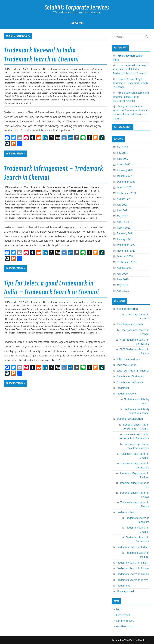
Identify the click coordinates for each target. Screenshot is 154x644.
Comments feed (125, 621)
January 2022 (124, 176)
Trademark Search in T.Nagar (25, 100)
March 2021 (124, 228)
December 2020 (126, 245)
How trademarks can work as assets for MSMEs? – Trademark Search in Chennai (130, 69)
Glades (143, 640)
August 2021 (124, 199)
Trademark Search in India (39, 96)
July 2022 (122, 153)
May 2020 (122, 285)
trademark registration (45, 79)
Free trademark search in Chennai (85, 69)
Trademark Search (22, 93)
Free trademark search (57, 69)
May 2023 (122, 147)
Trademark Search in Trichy (81, 100)
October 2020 (125, 256)
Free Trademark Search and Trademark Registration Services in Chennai (131, 97)
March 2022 (124, 164)
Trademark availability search (71, 76)
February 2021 (125, 233)
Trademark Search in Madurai (67, 96)
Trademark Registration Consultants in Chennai (80, 79)
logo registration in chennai (133, 371)
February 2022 (125, 170)
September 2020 (127, 262)
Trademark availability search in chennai (82, 309)
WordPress (129, 640)
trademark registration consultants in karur (75, 83)
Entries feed (123, 615)
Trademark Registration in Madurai (68, 319)
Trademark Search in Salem (73, 214)
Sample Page (77, 23)
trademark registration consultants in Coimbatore (29, 83)
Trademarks (11, 103)
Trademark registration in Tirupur (64, 208)
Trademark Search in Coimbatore (81, 211)
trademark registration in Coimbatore (57, 86)
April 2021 (123, 222)
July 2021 (122, 205)
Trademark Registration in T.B (28, 89)
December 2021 (126, 182)
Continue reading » (16, 154)
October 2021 (125, 187)
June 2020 (123, 279)
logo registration (127, 365)
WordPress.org (124, 626)
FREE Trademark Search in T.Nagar (59, 72)
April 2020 (123, 291)
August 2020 (124, 268)
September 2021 (127, 193)
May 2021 (122, 216)
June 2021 (123, 210)
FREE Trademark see (128, 359)
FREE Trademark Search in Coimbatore (24, 72)
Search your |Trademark (88, 72)
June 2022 (123, 159)
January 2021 (124, 239)
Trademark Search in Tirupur (54, 100)
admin (37, 69)
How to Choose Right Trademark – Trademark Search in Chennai (130, 83)
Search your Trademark (16, 76)
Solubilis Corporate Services (77, 8)
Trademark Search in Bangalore (46, 93)
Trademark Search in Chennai (76, 93)
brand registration (127, 309)
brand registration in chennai (137, 316)
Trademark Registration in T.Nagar (60, 89)
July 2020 (122, 274)
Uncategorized (24, 103)
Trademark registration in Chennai (22, 86)
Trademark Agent (47, 76)
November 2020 (126, 251)
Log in (120, 609)
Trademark (33, 76)
